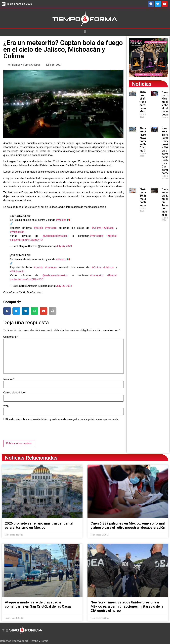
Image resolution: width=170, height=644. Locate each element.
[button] (85, 31)
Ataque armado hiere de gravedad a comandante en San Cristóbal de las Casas (38, 604)
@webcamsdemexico (55, 236)
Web (6, 406)
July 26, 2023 (64, 246)
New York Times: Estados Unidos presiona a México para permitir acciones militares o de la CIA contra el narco (127, 606)
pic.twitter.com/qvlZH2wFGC (27, 279)
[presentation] (29, 432)
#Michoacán (17, 232)
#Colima (96, 228)
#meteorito (97, 236)
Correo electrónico (15, 393)
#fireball (112, 236)
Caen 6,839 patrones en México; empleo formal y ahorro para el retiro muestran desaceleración (128, 525)
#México (61, 220)
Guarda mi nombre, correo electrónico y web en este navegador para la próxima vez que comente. (62, 419)
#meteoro (51, 228)
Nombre (9, 379)
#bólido (38, 228)
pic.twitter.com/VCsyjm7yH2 (26, 240)
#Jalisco (108, 228)
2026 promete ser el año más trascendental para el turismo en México (39, 525)
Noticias (142, 84)
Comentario (11, 337)
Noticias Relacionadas (31, 458)
